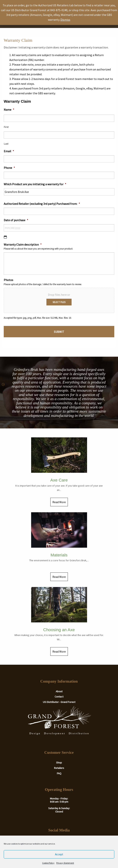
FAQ (59, 773)
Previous (3, 385)
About (59, 691)
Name (9, 110)
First (6, 127)
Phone (9, 168)
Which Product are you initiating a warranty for (35, 184)
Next (115, 385)
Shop (59, 763)
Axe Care (59, 480)
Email (9, 151)
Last (6, 144)
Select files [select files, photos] (59, 302)
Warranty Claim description (23, 244)
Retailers (59, 768)
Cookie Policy (48, 863)
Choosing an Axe (59, 630)
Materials (59, 555)
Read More (59, 502)
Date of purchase (16, 220)
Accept (59, 854)
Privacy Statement (65, 863)
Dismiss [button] (65, 20)
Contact (59, 697)
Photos (8, 280)
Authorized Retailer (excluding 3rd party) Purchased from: (42, 204)
